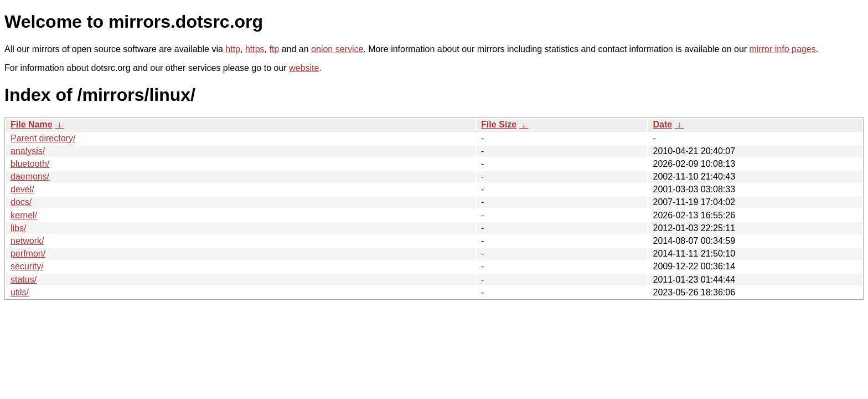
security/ (27, 266)
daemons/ (30, 177)
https (255, 49)
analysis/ (28, 151)
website (304, 68)
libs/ (18, 228)
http (233, 49)
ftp (274, 49)
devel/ (22, 189)
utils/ (20, 292)
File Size (499, 124)
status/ (24, 280)
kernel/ (24, 215)
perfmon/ (28, 254)
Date (662, 124)
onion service (337, 49)
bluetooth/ (30, 164)
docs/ (21, 202)
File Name (32, 124)
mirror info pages (783, 49)
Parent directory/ (43, 138)
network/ (27, 241)
